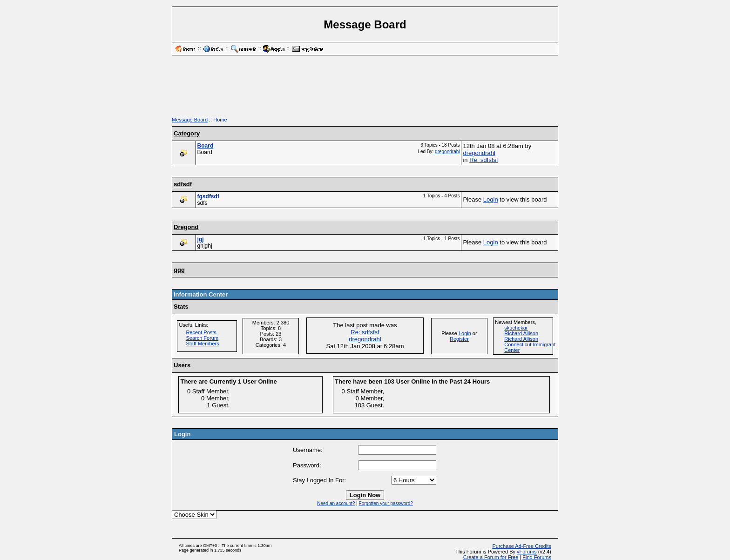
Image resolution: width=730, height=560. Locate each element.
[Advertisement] (365, 89)
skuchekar (516, 328)
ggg (179, 270)
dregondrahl (447, 152)
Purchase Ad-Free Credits (522, 546)
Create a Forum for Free (491, 557)
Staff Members (202, 344)
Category (187, 133)
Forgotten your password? (386, 503)
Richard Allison (521, 333)
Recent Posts (201, 332)
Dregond (186, 227)
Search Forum (202, 338)
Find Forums (537, 557)
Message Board (190, 120)
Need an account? (336, 503)
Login (491, 199)
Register (459, 339)
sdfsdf (183, 184)
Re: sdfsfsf (483, 160)
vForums (527, 552)
